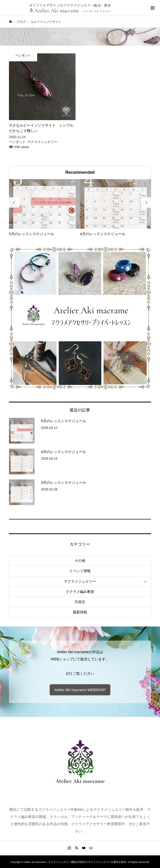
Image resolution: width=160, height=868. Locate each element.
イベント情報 (80, 571)
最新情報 (80, 612)
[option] (45, 208)
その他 (80, 561)
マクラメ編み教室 (80, 592)
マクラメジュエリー (80, 581)
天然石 (80, 602)
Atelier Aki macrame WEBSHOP (80, 690)
